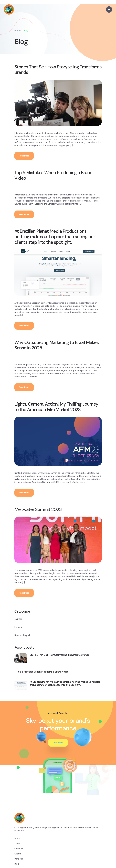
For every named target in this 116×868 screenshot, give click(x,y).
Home (17, 31)
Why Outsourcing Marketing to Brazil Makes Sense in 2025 (57, 345)
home (17, 839)
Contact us (58, 743)
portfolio (19, 859)
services (19, 849)
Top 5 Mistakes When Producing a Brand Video (53, 175)
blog (17, 864)
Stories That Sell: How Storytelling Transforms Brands (58, 70)
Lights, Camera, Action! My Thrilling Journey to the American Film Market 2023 (56, 407)
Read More (24, 156)
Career (18, 619)
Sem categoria (23, 635)
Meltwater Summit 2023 (38, 509)
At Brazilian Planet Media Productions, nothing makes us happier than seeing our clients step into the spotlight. (55, 237)
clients (18, 854)
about (17, 844)
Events (18, 627)
